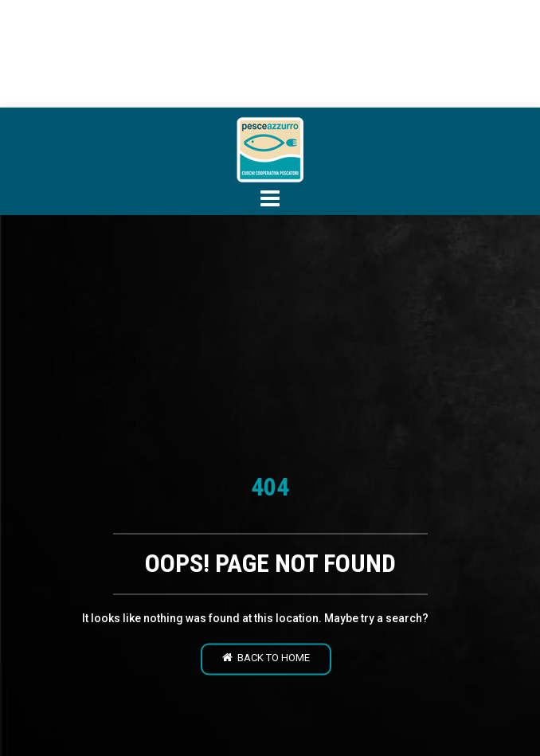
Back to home (266, 658)
